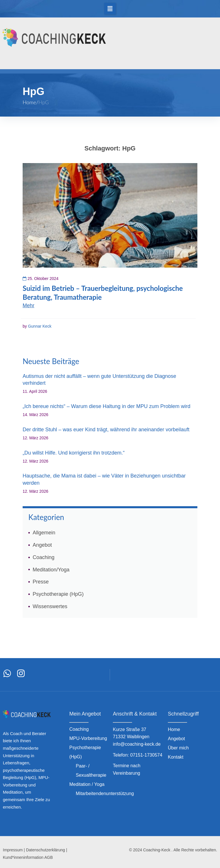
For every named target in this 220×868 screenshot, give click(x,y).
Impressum (13, 850)
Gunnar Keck (40, 326)
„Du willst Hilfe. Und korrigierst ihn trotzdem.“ (74, 453)
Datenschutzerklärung (46, 850)
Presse (41, 582)
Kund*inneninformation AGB (28, 857)
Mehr (29, 306)
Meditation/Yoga (51, 570)
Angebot (42, 545)
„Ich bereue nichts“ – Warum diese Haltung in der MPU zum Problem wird (107, 406)
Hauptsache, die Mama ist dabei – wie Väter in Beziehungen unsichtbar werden (104, 479)
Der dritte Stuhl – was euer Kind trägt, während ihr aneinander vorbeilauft (106, 430)
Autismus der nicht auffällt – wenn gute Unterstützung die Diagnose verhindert (99, 380)
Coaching (44, 557)
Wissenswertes (50, 606)
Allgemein (44, 533)
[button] (110, 9)
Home (29, 102)
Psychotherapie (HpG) (58, 594)
